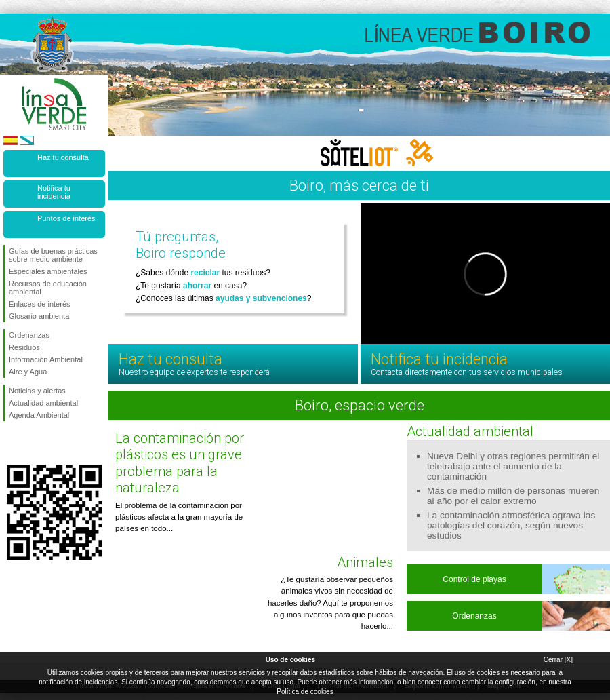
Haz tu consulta (63, 157)
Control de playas (474, 579)
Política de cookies (305, 692)
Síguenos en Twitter (34, 443)
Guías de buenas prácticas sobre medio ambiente (53, 255)
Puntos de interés (66, 218)
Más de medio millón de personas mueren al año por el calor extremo (513, 496)
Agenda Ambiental (39, 415)
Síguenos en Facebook (12, 443)
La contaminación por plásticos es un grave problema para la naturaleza (180, 463)
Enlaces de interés (40, 304)
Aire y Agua (28, 372)
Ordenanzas (29, 335)
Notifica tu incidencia (54, 192)
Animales (365, 562)
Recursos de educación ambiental (48, 288)
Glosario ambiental (40, 316)
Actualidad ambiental (43, 403)
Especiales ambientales (48, 271)
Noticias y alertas (37, 391)
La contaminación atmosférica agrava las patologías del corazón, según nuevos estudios (511, 525)
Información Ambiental (46, 359)
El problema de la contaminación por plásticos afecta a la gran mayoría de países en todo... (179, 517)
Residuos (24, 347)
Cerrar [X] (558, 660)
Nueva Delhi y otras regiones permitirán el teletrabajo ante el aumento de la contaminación (513, 466)
